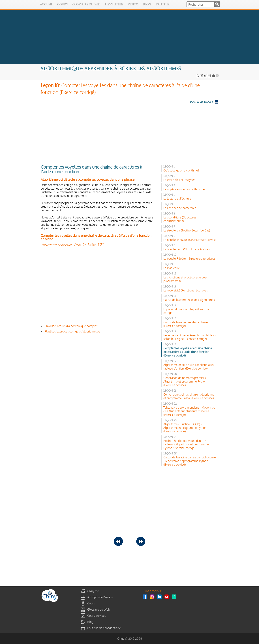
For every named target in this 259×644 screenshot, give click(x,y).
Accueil (46, 5)
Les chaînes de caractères (180, 208)
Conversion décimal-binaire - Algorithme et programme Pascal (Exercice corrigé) (189, 396)
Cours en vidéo (97, 616)
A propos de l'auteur (100, 597)
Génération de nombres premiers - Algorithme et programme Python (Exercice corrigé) (185, 381)
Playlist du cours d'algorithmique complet (71, 326)
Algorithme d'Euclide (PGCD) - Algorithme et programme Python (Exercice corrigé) (185, 428)
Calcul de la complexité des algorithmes (189, 300)
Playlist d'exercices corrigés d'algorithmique (72, 331)
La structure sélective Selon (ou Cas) (187, 230)
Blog (147, 5)
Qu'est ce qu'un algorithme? (181, 170)
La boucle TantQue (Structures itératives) (190, 240)
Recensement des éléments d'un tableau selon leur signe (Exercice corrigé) (190, 337)
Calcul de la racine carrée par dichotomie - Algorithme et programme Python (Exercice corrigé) (190, 461)
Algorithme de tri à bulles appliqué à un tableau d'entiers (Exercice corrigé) (189, 367)
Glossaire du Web (86, 5)
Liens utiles (114, 5)
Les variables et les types (179, 180)
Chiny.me (93, 591)
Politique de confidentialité (104, 628)
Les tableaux (171, 268)
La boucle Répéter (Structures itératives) (189, 259)
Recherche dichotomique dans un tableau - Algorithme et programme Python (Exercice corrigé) (186, 444)
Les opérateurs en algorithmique (184, 189)
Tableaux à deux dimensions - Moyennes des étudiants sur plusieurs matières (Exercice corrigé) (189, 411)
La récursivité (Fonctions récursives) (186, 290)
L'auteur (163, 5)
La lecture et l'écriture (177, 199)
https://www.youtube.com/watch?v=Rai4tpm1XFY (72, 244)
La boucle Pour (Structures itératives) (187, 249)
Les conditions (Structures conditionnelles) (180, 219)
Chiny (121, 639)
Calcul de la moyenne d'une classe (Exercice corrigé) (186, 324)
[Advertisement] (129, 133)
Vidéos (133, 5)
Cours (62, 5)
